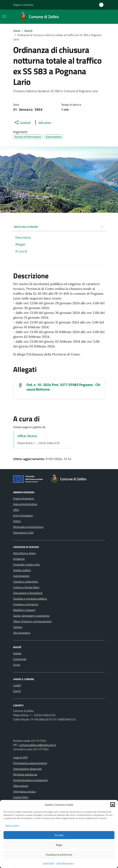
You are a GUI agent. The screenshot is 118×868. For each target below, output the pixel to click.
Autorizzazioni (21, 576)
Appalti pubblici (22, 570)
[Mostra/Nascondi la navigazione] (4, 16)
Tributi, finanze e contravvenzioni (32, 621)
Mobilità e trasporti (24, 610)
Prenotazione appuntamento (30, 763)
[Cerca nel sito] (101, 17)
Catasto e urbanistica (26, 582)
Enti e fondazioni (23, 515)
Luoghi (17, 685)
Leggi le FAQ (21, 757)
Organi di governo (24, 498)
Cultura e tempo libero (26, 587)
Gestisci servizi (12, 825)
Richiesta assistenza (25, 774)
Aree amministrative (25, 504)
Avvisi (17, 665)
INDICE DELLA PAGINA (59, 227)
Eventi (17, 691)
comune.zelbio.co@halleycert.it (38, 745)
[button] (113, 805)
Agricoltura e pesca (24, 553)
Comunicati (20, 659)
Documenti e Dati (23, 532)
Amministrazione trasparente (30, 780)
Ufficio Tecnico (27, 436)
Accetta (59, 835)
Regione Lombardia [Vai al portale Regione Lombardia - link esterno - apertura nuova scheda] (23, 5)
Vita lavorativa (22, 633)
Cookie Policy (49, 863)
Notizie (17, 653)
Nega (59, 845)
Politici (17, 521)
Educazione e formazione (28, 593)
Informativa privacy (65, 863)
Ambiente (19, 559)
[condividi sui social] (22, 122)
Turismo (18, 627)
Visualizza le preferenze (59, 855)
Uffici (16, 510)
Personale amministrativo (28, 527)
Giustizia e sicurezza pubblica (30, 599)
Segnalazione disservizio (27, 769)
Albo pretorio (21, 786)
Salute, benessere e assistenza (31, 616)
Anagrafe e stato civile (26, 564)
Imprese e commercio (26, 604)
